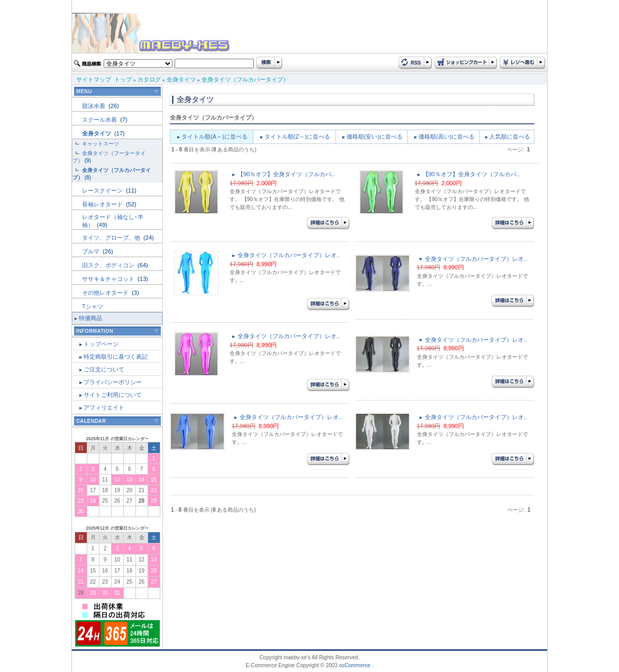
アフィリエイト (104, 407)
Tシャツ (93, 306)
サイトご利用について (113, 395)
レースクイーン (103, 190)
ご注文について (104, 369)
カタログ (149, 79)
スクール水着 (100, 120)
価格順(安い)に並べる (375, 137)
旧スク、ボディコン (109, 265)
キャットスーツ (101, 144)
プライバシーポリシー (113, 382)
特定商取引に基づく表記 (116, 357)
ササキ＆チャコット (109, 279)
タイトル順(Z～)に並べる (297, 137)
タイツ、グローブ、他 (112, 238)
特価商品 (90, 318)
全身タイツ (181, 79)
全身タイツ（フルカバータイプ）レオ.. (289, 255)
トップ (123, 79)
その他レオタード (106, 293)
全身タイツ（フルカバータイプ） (245, 79)
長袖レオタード (103, 204)
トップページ (101, 344)
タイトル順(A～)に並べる (215, 137)
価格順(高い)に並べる (447, 137)
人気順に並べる (510, 137)
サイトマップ (94, 79)
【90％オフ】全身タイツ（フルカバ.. (286, 174)
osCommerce (355, 665)
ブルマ (92, 251)
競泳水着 (94, 106)
